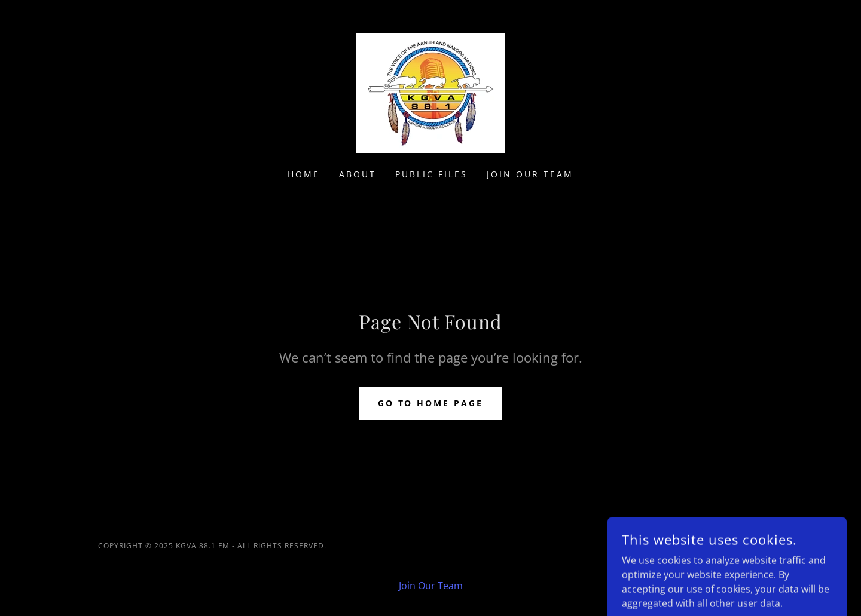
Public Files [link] (431, 174)
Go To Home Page (431, 403)
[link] (430, 92)
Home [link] (304, 174)
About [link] (358, 174)
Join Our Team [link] (530, 174)
